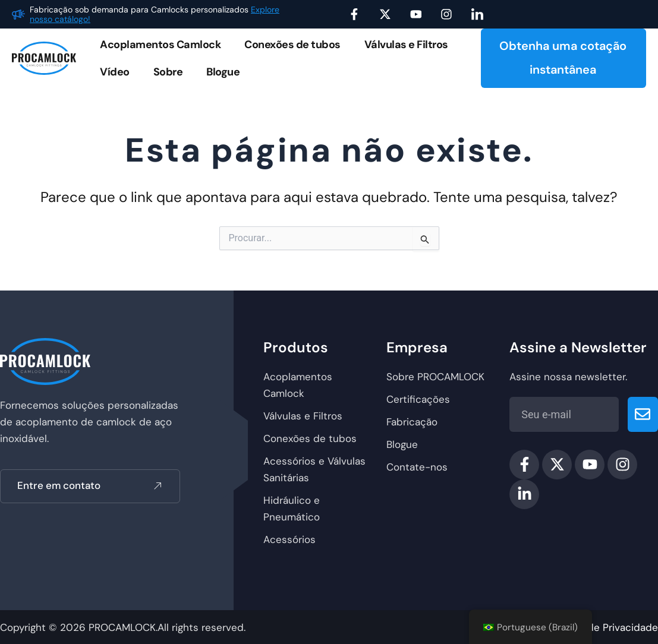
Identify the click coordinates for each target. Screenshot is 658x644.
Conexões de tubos (292, 45)
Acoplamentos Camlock (160, 45)
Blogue (223, 72)
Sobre (168, 72)
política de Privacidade (604, 627)
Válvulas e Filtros (406, 45)
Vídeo (115, 72)
